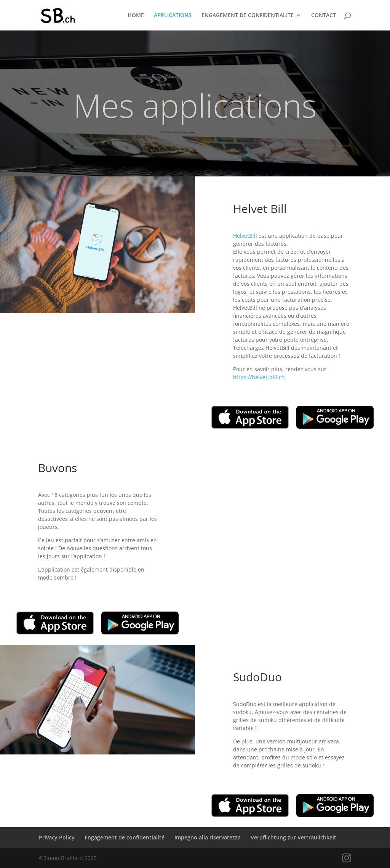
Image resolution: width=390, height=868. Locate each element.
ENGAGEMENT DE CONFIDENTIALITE (248, 16)
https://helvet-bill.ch (259, 377)
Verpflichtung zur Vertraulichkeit (293, 837)
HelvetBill (245, 236)
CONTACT (324, 16)
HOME (136, 16)
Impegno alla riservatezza (208, 837)
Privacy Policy (57, 837)
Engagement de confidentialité (125, 837)
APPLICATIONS (173, 16)
